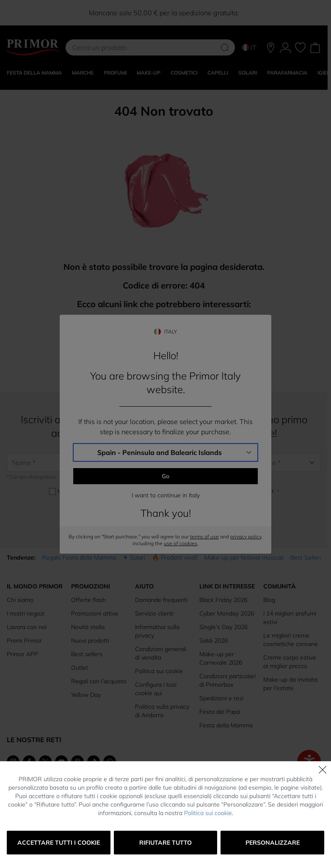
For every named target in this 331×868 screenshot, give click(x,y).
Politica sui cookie (208, 813)
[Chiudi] (323, 770)
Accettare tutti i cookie (59, 843)
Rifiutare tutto (165, 843)
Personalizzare (273, 843)
